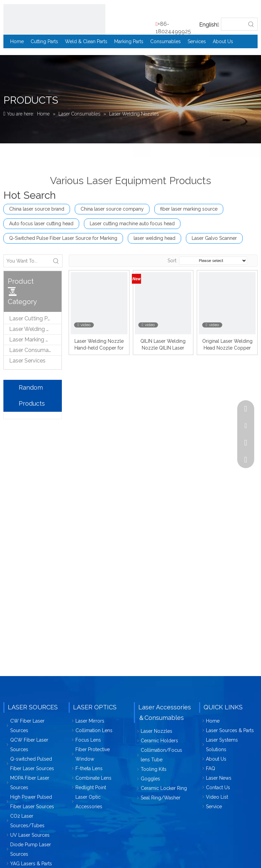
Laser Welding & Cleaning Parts (35, 329)
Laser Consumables (34, 350)
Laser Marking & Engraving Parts (35, 340)
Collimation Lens (94, 730)
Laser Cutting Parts (33, 318)
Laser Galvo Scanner (214, 238)
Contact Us (218, 787)
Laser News (219, 778)
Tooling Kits (154, 769)
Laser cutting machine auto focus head (132, 224)
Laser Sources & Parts (230, 730)
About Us (216, 759)
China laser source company (112, 209)
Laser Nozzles (156, 731)
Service (214, 807)
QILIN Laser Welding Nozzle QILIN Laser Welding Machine (163, 345)
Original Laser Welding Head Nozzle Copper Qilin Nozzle (227, 345)
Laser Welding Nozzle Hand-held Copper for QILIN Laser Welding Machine (99, 345)
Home (213, 721)
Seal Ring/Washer (161, 798)
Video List (217, 797)
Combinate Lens (93, 778)
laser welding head (154, 238)
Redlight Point (91, 787)
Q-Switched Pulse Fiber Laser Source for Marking (63, 238)
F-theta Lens (89, 768)
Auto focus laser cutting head (41, 224)
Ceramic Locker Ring (164, 788)
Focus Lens (88, 740)
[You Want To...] (27, 261)
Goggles (150, 779)
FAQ (211, 768)
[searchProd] (233, 24)
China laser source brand (37, 209)
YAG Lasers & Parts (31, 864)
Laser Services (27, 361)
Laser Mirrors (90, 721)
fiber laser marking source (189, 209)
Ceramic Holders (159, 741)
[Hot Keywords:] (251, 24)
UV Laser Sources (30, 835)
